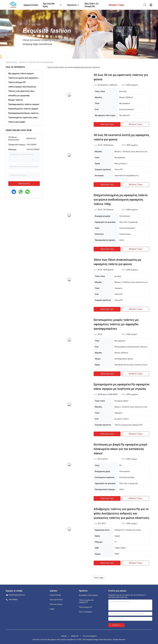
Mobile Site (75, 636)
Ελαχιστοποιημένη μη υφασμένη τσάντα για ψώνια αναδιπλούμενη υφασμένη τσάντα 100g (121, 200)
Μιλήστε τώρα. (136, 124)
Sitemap (64, 636)
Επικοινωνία (24, 184)
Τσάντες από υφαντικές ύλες (21, 91)
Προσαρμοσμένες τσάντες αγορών (24, 104)
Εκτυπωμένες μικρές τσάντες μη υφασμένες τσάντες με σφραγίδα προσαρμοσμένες (116, 324)
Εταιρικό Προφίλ (55, 595)
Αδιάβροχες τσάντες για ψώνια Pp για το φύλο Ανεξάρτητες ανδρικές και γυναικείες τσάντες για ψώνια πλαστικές (121, 513)
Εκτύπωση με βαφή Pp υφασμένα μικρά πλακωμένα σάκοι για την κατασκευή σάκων (120, 449)
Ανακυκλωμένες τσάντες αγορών (23, 109)
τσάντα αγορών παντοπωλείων (22, 87)
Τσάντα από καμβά (17, 122)
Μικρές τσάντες (16, 100)
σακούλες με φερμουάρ (19, 96)
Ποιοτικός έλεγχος (56, 604)
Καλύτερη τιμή (107, 124)
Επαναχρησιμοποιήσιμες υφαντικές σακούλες (24, 113)
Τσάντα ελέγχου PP (17, 82)
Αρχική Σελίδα (11, 62)
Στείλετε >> (116, 625)
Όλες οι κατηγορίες (86, 612)
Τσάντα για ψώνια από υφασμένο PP (24, 78)
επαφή (52, 609)
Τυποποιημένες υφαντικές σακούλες (24, 118)
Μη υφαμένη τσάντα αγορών (21, 74)
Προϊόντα (23, 62)
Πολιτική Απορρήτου (90, 636)
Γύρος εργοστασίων (56, 600)
